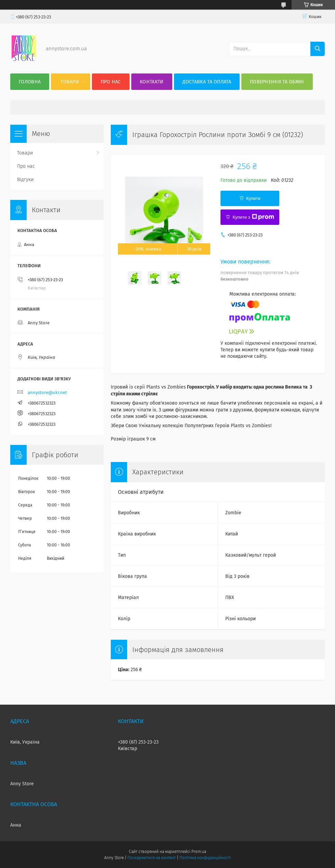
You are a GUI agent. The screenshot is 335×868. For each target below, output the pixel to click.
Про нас (111, 82)
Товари (70, 82)
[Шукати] (318, 49)
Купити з (253, 217)
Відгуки (25, 180)
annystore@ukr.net (47, 392)
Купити (253, 198)
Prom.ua (199, 852)
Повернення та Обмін (277, 82)
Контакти (152, 82)
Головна (30, 82)
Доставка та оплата (207, 82)
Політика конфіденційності (205, 858)
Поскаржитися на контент (152, 858)
